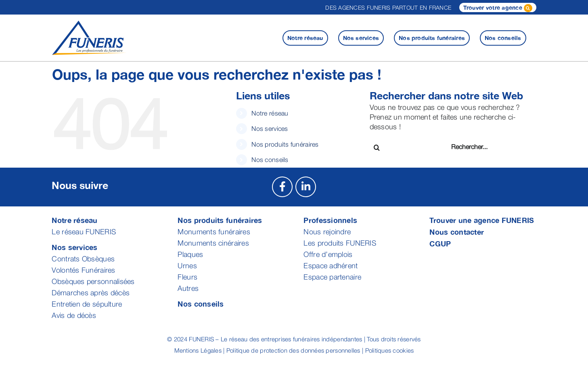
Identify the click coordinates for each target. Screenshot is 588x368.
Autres (188, 288)
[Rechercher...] (480, 147)
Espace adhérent (331, 266)
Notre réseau (270, 113)
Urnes (187, 266)
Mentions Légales (198, 350)
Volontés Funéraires (83, 270)
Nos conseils (270, 160)
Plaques (190, 254)
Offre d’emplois (328, 254)
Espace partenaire (332, 277)
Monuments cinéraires (213, 243)
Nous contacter (457, 232)
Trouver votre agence (498, 8)
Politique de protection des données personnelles (293, 350)
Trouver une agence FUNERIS (482, 220)
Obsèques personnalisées (93, 281)
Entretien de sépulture (87, 304)
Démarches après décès (91, 293)
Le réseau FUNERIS (84, 232)
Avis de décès (74, 315)
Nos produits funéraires (285, 144)
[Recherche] (377, 148)
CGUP (440, 244)
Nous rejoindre (327, 232)
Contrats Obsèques (83, 259)
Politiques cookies (390, 350)
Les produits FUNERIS (340, 243)
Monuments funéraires (214, 232)
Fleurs (187, 277)
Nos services (270, 128)
